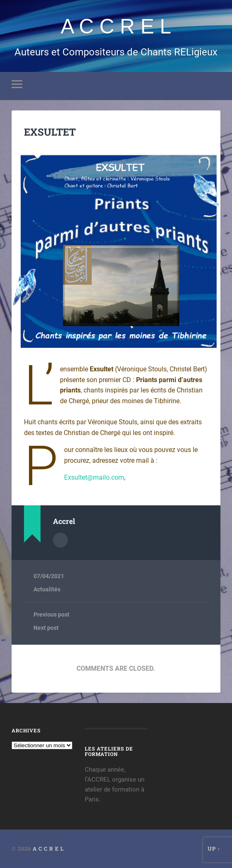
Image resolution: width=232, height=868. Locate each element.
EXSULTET (50, 132)
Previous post (51, 615)
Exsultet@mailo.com (94, 477)
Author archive (60, 540)
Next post (46, 628)
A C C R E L (116, 26)
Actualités (47, 589)
